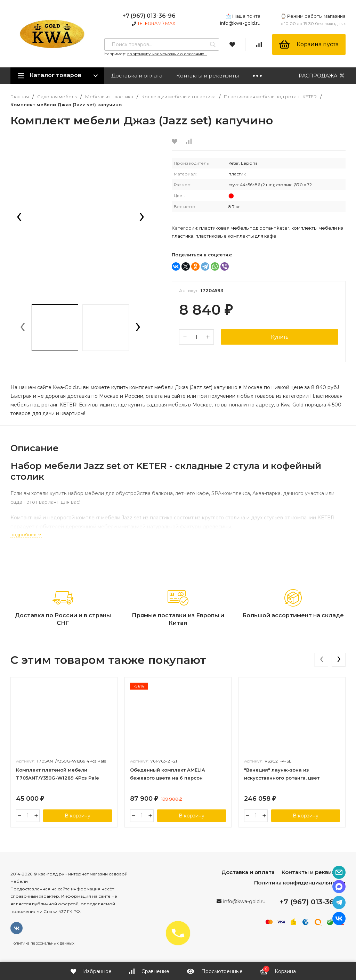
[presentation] (19, 217)
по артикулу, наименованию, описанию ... (167, 54)
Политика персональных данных (42, 943)
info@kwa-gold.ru (240, 23)
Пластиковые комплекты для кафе (236, 236)
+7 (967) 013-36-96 (149, 16)
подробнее (26, 534)
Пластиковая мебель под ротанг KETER (270, 97)
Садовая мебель (57, 97)
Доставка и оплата (137, 76)
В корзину (78, 816)
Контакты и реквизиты (208, 76)
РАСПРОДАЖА (322, 76)
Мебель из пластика (109, 97)
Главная (20, 97)
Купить (280, 337)
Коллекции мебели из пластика (179, 97)
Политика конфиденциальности (300, 883)
